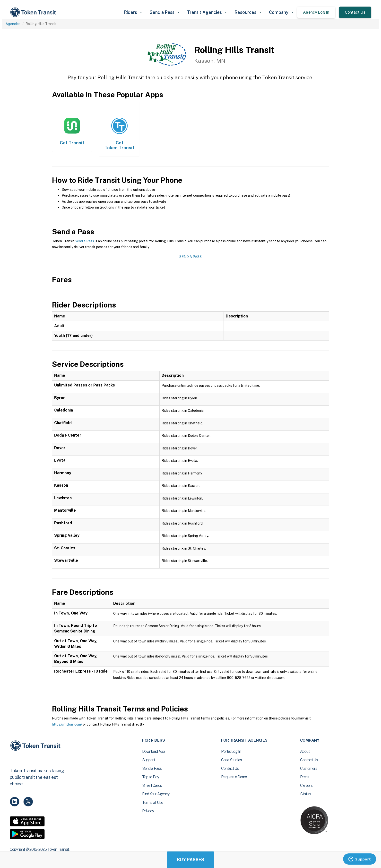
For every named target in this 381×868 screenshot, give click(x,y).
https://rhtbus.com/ (67, 724)
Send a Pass (84, 241)
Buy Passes (190, 860)
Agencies (13, 24)
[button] (133, 12)
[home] (34, 12)
